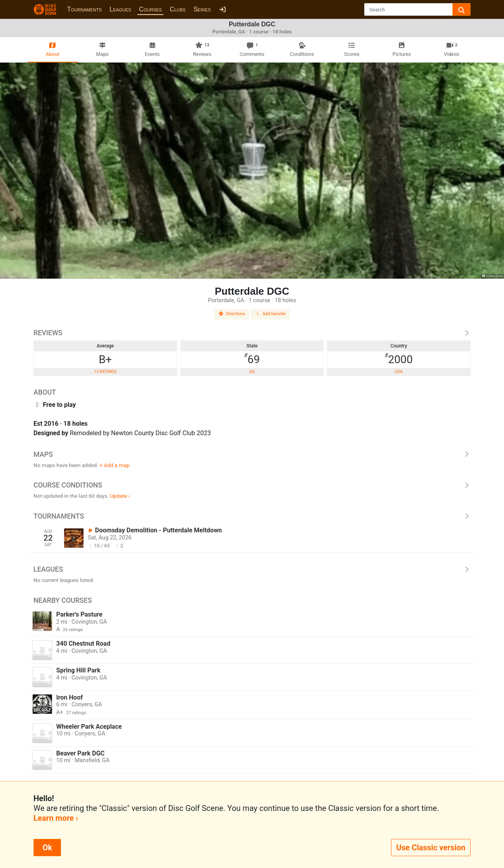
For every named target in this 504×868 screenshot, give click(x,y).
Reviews (252, 333)
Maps (252, 454)
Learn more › (56, 818)
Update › (120, 496)
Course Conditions (252, 485)
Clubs (178, 9)
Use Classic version (431, 848)
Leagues (120, 9)
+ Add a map (115, 465)
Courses (150, 9)
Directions (232, 314)
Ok (47, 848)
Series (202, 9)
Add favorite (271, 314)
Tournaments (84, 9)
